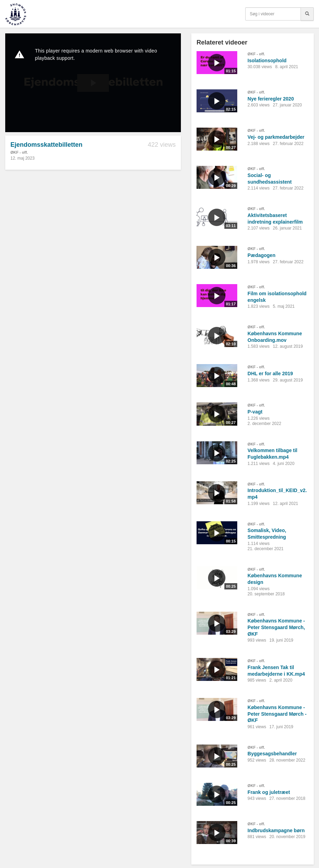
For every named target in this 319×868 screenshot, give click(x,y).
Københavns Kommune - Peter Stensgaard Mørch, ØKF (276, 627)
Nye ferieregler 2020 (271, 99)
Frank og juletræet (269, 792)
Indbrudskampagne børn (276, 830)
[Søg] (307, 14)
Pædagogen (262, 255)
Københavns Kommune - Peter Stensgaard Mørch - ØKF (277, 714)
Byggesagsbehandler (272, 754)
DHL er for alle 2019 (270, 373)
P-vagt (255, 412)
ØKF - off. (19, 152)
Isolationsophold (267, 61)
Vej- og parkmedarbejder (276, 137)
